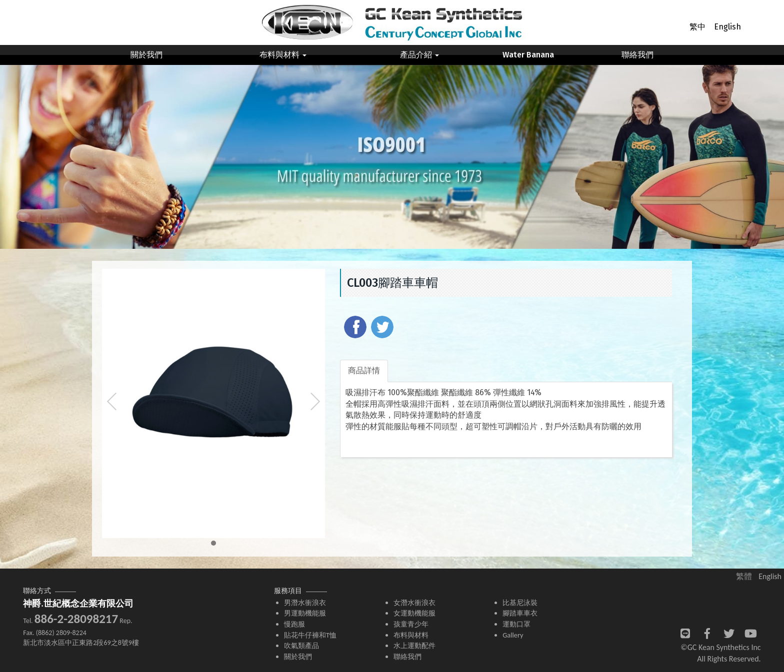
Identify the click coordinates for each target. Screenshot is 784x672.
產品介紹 (419, 55)
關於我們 (146, 55)
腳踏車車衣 (520, 613)
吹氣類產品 (301, 646)
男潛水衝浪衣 (305, 603)
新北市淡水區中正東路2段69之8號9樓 (81, 643)
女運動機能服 (414, 613)
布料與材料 (283, 55)
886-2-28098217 (76, 619)
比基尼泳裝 (520, 603)
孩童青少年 (411, 624)
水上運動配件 (414, 646)
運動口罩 (516, 624)
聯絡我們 (637, 55)
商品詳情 (364, 370)
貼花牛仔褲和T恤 (310, 635)
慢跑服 (294, 624)
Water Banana (528, 55)
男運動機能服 (305, 613)
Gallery (513, 635)
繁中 (697, 27)
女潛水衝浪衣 (414, 603)
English (727, 27)
